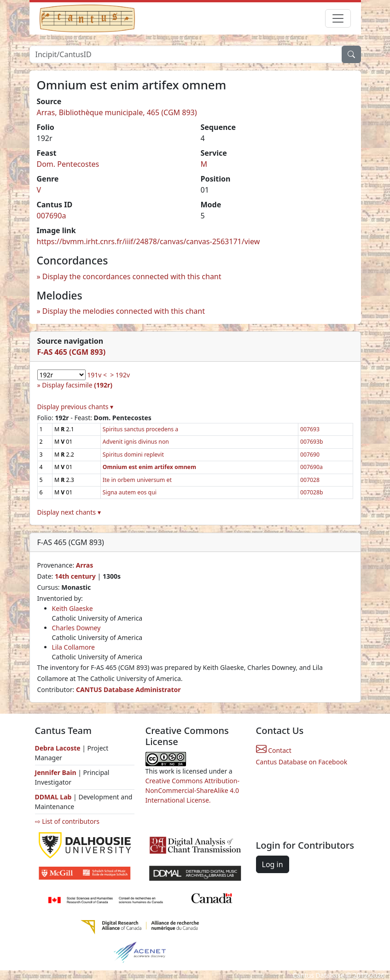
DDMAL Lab (53, 797)
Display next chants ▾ (69, 512)
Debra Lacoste (58, 748)
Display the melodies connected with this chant (124, 311)
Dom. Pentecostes (68, 164)
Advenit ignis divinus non (136, 442)
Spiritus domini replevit (133, 455)
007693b (312, 442)
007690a (52, 216)
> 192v (120, 375)
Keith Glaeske (73, 608)
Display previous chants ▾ (76, 407)
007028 (310, 480)
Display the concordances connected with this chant (132, 276)
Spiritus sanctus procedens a (140, 429)
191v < (97, 375)
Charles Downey (76, 628)
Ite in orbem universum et (137, 480)
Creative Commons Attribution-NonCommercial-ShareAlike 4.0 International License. (192, 790)
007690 (310, 455)
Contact (274, 750)
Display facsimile (77, 385)
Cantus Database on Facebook (302, 762)
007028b (312, 492)
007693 (310, 429)
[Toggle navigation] (338, 18)
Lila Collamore (73, 647)
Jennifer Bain (57, 772)
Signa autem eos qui (130, 492)
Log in (273, 864)
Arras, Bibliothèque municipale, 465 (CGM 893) (117, 112)
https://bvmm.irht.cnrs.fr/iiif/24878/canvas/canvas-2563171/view (148, 241)
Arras (84, 565)
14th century (75, 576)
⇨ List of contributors (67, 821)
